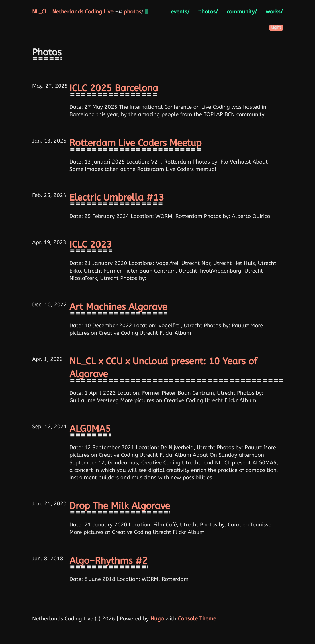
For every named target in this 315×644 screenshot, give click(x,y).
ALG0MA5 (90, 429)
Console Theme (197, 619)
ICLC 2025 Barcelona (114, 88)
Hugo (157, 619)
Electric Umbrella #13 (117, 198)
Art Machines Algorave (118, 307)
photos (133, 12)
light (276, 28)
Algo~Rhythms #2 (108, 561)
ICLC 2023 (91, 245)
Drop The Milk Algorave (120, 506)
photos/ (208, 12)
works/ (274, 12)
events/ (180, 12)
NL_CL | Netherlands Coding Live (73, 12)
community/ (242, 12)
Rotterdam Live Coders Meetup (136, 143)
